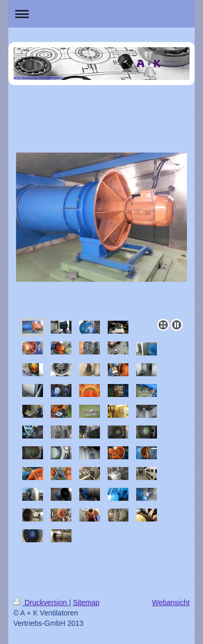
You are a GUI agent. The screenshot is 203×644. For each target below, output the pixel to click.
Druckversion (41, 602)
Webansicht (171, 602)
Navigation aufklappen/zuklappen (102, 14)
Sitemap (86, 602)
